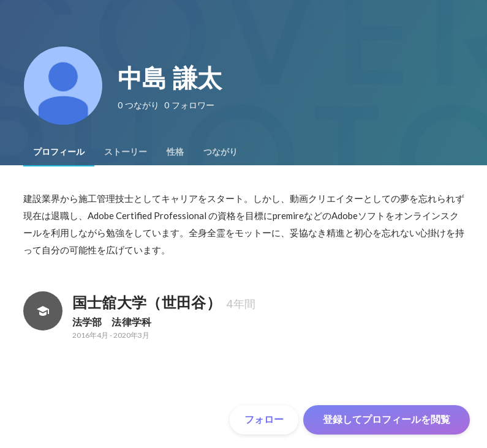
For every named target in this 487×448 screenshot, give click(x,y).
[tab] (59, 152)
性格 (175, 152)
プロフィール (59, 152)
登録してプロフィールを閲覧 (387, 420)
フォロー (264, 420)
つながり (221, 152)
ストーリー (126, 152)
